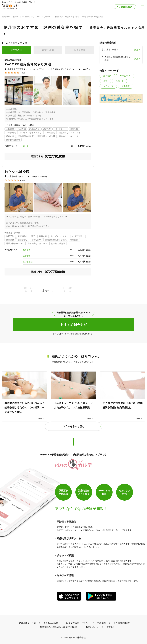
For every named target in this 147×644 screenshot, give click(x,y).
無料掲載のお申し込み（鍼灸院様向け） (59, 627)
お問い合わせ (92, 627)
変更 (136, 50)
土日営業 (107, 76)
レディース (108, 86)
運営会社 (111, 627)
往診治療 (27, 256)
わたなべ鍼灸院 (17, 172)
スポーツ (120, 81)
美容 (105, 81)
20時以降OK (125, 76)
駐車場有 (126, 86)
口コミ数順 (80, 50)
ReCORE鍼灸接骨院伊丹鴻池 (28, 64)
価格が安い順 (48, 50)
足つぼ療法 (28, 262)
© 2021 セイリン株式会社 (73, 637)
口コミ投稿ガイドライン (78, 623)
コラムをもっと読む (74, 426)
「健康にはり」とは (26, 623)
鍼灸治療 (27, 250)
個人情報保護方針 (122, 623)
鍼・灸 (26, 146)
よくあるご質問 (51, 623)
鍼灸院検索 (127, 7)
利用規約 (101, 623)
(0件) (24, 73)
